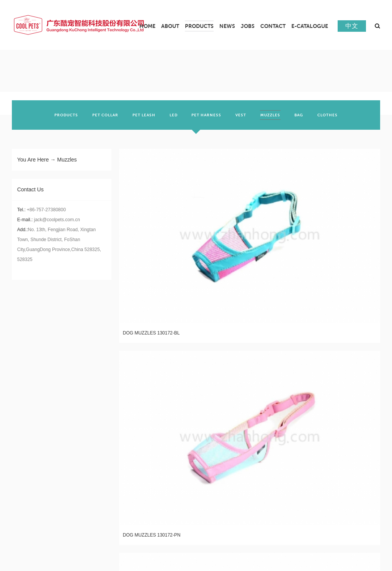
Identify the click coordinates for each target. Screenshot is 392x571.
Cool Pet (341, 531)
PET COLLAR (93, 439)
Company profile (34, 427)
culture (23, 439)
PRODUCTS (92, 427)
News (155, 413)
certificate (27, 450)
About (21, 413)
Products (94, 413)
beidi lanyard (367, 531)
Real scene (26, 462)
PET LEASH (92, 450)
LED (84, 462)
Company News (166, 427)
